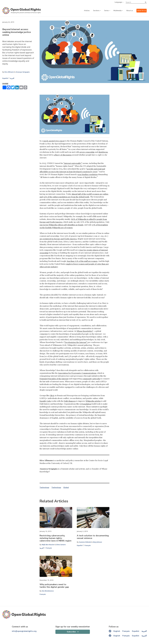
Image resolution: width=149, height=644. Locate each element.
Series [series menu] (107, 11)
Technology (44, 488)
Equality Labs (45, 401)
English (117, 631)
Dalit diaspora (70, 401)
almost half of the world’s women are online (90, 194)
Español (5, 78)
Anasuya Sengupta (23, 72)
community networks (91, 379)
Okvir (52, 396)
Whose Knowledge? (85, 331)
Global (66, 488)
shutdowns (103, 152)
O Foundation (85, 404)
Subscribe (71, 632)
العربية (12, 78)
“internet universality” (73, 163)
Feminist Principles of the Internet (54, 379)
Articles (87, 11)
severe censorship (87, 152)
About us (130, 11)
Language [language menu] (118, 2)
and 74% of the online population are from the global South (64, 197)
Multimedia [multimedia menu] (118, 11)
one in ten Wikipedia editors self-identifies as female (61, 225)
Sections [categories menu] (96, 11)
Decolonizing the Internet (75, 342)
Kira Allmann (9, 72)
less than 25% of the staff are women (82, 261)
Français (49, 548)
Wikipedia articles (93, 401)
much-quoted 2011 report (54, 141)
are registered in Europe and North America (58, 239)
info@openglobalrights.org (24, 631)
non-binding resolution (88, 175)
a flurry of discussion (63, 155)
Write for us (142, 11)
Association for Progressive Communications (77, 373)
